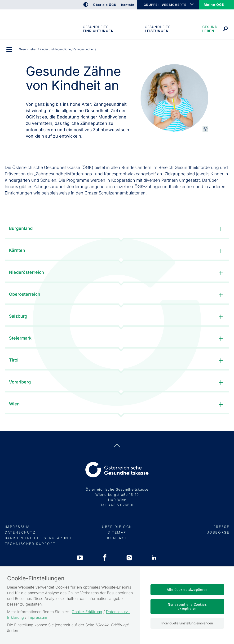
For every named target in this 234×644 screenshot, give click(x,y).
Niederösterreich (117, 273)
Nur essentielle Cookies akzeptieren (187, 606)
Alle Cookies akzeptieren (187, 590)
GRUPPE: (151, 5)
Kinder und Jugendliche (55, 49)
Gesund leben (210, 29)
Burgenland (117, 229)
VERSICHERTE (174, 5)
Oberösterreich (117, 295)
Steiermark (117, 339)
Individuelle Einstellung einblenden (187, 623)
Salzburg (117, 317)
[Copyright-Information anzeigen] (205, 129)
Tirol (117, 361)
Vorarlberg (117, 383)
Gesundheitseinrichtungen (98, 29)
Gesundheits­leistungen (158, 29)
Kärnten (117, 251)
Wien (117, 405)
